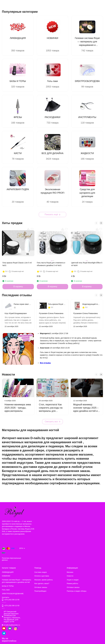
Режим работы (72, 583)
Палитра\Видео (40, 591)
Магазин (70, 572)
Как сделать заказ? (42, 583)
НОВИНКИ (6, 576)
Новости (70, 576)
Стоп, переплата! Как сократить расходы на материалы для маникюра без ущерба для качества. (51, 411)
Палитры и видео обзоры (77, 591)
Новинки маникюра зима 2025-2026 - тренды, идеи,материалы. (18, 408)
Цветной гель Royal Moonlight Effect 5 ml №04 (87, 264)
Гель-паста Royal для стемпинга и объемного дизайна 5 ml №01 (51, 264)
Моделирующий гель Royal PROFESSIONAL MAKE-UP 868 (91, 304)
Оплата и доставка (42, 576)
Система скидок (41, 572)
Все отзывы (45, 363)
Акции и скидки (73, 580)
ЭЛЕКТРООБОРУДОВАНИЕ (13, 594)
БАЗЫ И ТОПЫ (8, 586)
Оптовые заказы (41, 587)
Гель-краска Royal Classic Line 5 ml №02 (57, 304)
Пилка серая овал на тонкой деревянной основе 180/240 (23, 304)
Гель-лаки (6, 590)
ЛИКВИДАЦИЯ (8, 572)
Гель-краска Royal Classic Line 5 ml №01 (17, 264)
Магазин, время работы (44, 580)
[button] (96, 223)
